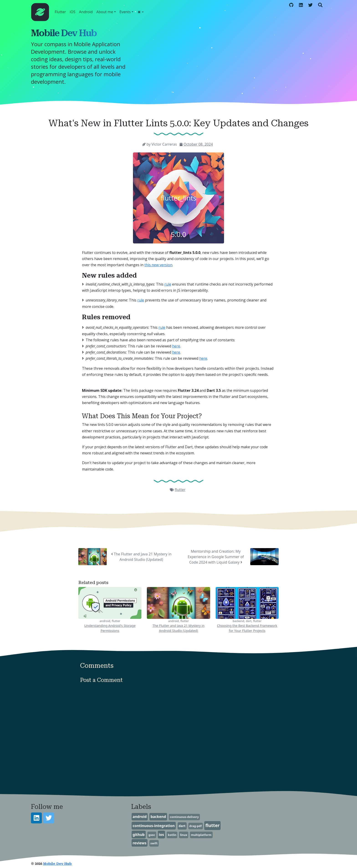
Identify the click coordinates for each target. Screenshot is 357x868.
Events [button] (125, 12)
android (140, 817)
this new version (158, 265)
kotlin (172, 835)
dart (182, 826)
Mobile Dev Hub (64, 33)
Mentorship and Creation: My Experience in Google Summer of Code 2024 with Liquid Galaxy (216, 557)
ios (161, 835)
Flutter (60, 12)
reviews (139, 843)
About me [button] (105, 12)
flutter (180, 490)
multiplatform (201, 835)
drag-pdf (195, 826)
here (176, 346)
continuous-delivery (184, 817)
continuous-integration (154, 826)
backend (158, 817)
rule (168, 284)
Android (86, 12)
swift (154, 843)
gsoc (152, 835)
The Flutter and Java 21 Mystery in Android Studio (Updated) (141, 557)
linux (184, 835)
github (139, 835)
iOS (73, 12)
